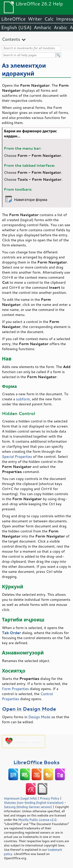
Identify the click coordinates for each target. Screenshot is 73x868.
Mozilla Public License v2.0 (37, 820)
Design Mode (39, 717)
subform (23, 399)
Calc (49, 19)
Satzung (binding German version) (28, 807)
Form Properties (15, 689)
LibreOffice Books (37, 762)
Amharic (43, 27)
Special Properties (17, 456)
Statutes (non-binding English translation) (34, 803)
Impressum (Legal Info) (20, 798)
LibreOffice (13, 19)
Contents (11, 39)
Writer (35, 19)
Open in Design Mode (29, 709)
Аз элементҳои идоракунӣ (24, 69)
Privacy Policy (49, 798)
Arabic (61, 27)
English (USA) (16, 27)
